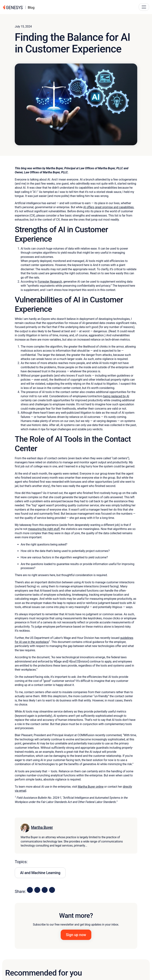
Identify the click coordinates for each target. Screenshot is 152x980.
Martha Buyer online (91, 787)
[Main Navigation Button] (144, 7)
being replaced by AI (116, 396)
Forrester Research (50, 282)
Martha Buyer (42, 827)
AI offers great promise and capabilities (108, 207)
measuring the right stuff (44, 529)
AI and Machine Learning (40, 873)
